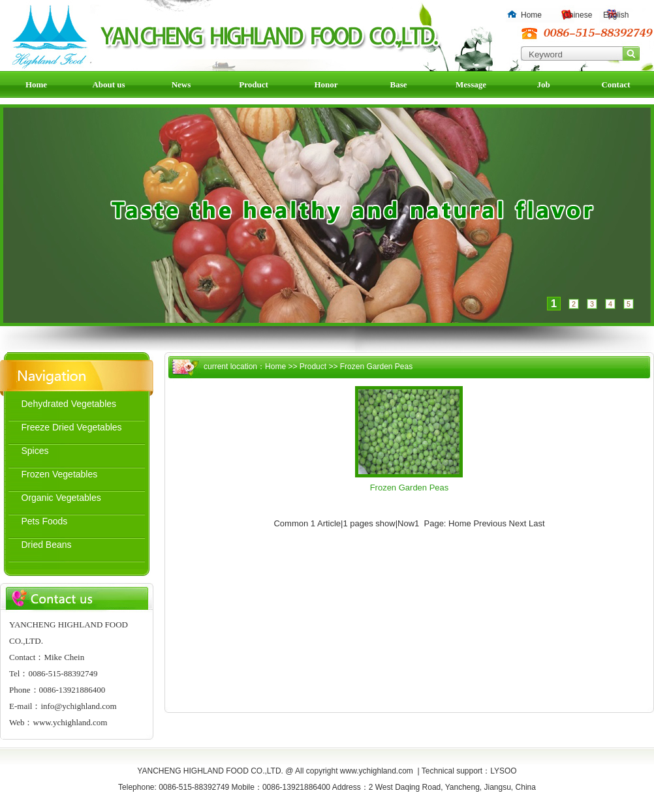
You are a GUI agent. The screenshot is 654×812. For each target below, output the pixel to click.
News (181, 84)
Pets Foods (45, 521)
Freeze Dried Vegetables (72, 427)
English (616, 15)
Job (543, 84)
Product (254, 84)
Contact (615, 84)
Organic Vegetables (61, 498)
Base (399, 84)
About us (108, 84)
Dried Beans (47, 545)
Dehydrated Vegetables (69, 404)
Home (531, 15)
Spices (35, 451)
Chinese (578, 15)
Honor (326, 84)
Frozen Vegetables (60, 474)
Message (471, 84)
